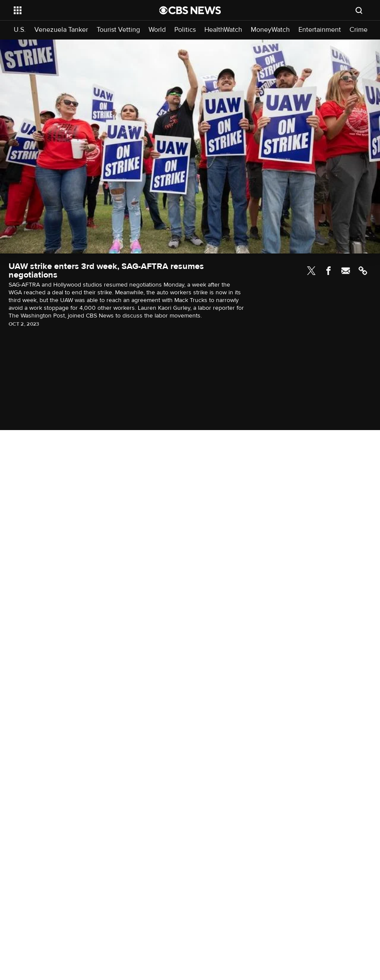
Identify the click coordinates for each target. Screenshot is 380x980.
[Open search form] (359, 10)
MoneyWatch (270, 30)
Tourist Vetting (118, 30)
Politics (185, 30)
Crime (359, 30)
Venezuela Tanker (61, 30)
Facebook (328, 271)
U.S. (20, 30)
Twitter (311, 271)
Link (363, 271)
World (157, 30)
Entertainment (320, 30)
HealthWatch (223, 30)
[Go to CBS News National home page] (190, 10)
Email (346, 271)
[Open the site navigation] (73, 10)
